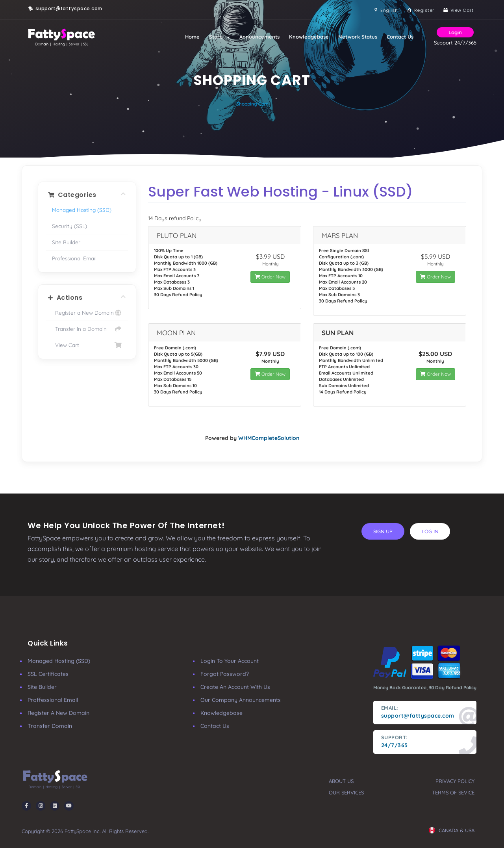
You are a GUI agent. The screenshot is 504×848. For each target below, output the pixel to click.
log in (430, 531)
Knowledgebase (309, 37)
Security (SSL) (69, 226)
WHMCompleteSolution (269, 438)
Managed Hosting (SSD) (82, 210)
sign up (383, 531)
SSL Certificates (48, 674)
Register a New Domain (87, 313)
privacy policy (455, 781)
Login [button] (455, 32)
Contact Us (400, 37)
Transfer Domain (50, 726)
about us (341, 781)
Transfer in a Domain (87, 329)
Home (192, 37)
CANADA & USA (452, 830)
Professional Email (74, 258)
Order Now (270, 277)
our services (346, 792)
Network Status (358, 37)
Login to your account (230, 661)
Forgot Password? (225, 674)
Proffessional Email (53, 700)
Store (220, 37)
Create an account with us (235, 687)
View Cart (87, 345)
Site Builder (66, 242)
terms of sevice (453, 792)
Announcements (259, 37)
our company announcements (241, 700)
